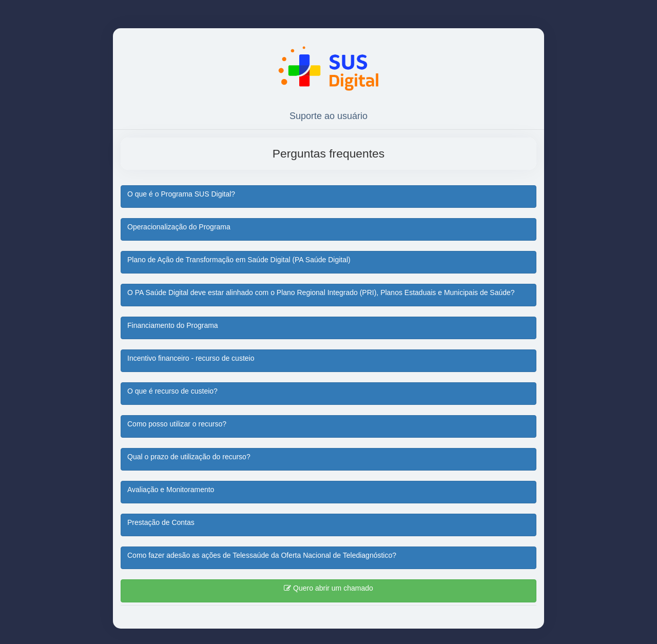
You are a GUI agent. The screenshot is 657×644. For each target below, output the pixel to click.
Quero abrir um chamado (328, 588)
